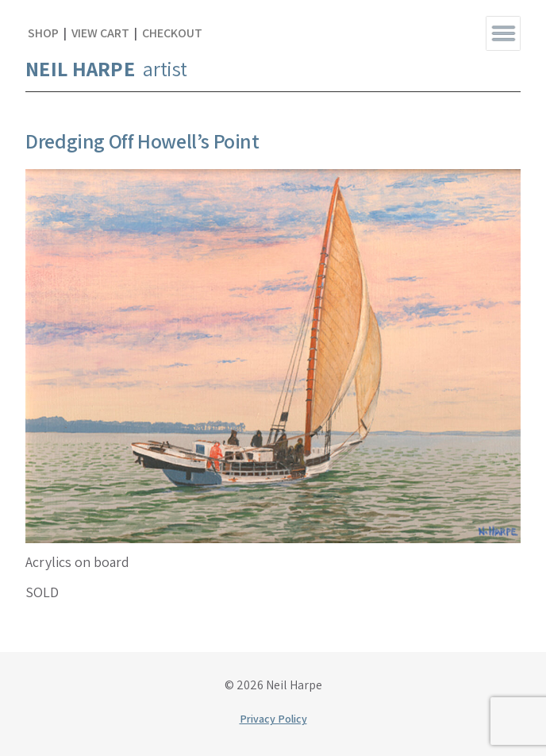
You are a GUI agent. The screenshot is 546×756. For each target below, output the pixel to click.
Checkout (172, 33)
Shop (43, 33)
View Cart (100, 33)
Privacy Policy (273, 719)
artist (106, 68)
